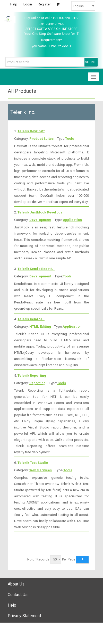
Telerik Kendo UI (31, 319)
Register (44, 4)
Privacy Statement (24, 616)
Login (28, 4)
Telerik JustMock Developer (41, 212)
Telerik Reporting (32, 375)
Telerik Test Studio (33, 463)
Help (14, 4)
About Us (16, 584)
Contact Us (18, 595)
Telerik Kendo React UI (36, 269)
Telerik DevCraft (31, 131)
